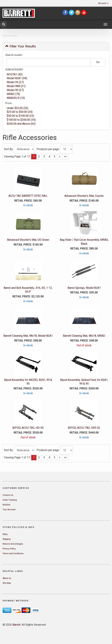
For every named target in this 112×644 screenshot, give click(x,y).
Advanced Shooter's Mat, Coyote (84, 196)
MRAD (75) (13, 94)
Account (103, 3)
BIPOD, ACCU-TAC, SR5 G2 (84, 428)
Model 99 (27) (15, 90)
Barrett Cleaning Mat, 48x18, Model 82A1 (28, 336)
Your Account (9, 510)
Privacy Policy (9, 549)
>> (65, 156)
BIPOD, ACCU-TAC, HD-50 (28, 428)
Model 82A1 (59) (17, 78)
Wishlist (6, 505)
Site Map (7, 583)
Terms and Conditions (13, 554)
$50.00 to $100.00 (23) (20, 116)
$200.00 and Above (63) (21, 124)
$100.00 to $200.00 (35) (21, 120)
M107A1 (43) (15, 74)
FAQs (5, 534)
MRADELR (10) (16, 98)
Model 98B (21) (16, 86)
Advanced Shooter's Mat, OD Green (28, 240)
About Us (7, 578)
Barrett (16, 625)
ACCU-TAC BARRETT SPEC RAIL (28, 196)
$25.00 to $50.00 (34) (20, 112)
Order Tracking (10, 500)
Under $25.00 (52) (17, 108)
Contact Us (8, 495)
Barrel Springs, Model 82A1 (84, 288)
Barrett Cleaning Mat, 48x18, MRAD (84, 336)
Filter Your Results (21, 46)
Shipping (7, 539)
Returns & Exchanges (13, 544)
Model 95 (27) (15, 82)
